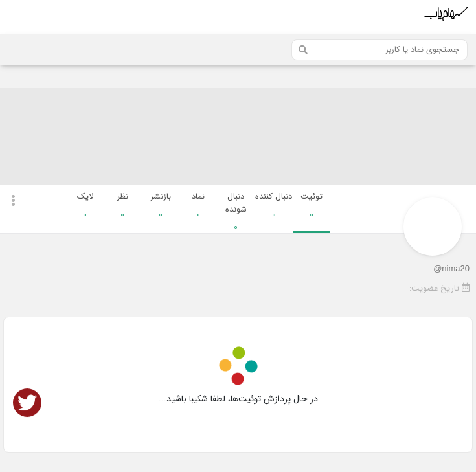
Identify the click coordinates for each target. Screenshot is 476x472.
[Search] (380, 50)
